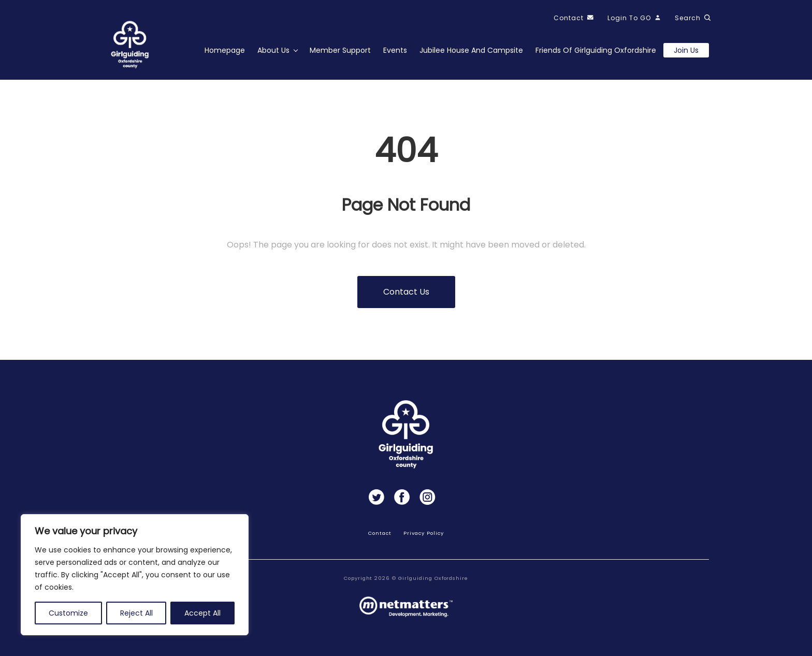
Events (395, 50)
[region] (135, 575)
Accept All (202, 613)
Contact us (406, 292)
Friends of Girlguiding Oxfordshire (596, 50)
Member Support (340, 50)
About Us (273, 50)
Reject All (136, 613)
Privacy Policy (423, 533)
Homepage (225, 50)
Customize (68, 613)
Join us (686, 50)
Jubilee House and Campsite (471, 50)
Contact (380, 533)
